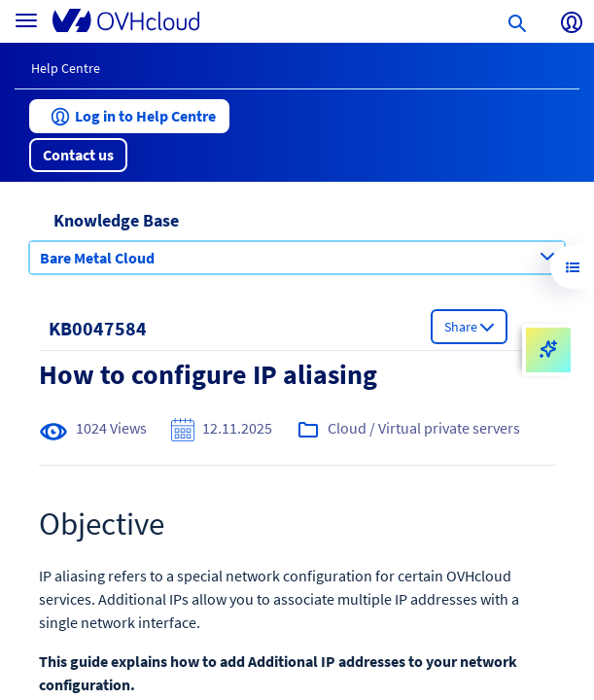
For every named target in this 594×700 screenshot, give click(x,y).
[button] (129, 116)
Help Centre (66, 68)
